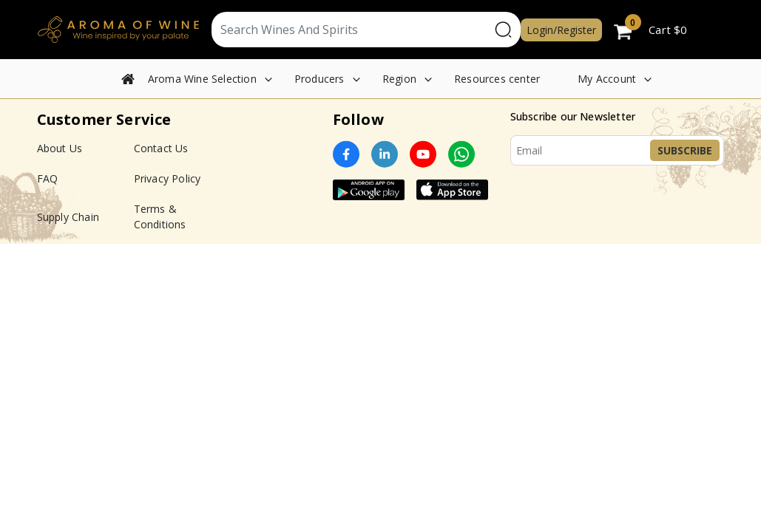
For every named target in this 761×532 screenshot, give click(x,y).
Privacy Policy (168, 178)
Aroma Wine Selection (202, 79)
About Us (60, 148)
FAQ (48, 178)
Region (399, 79)
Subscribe (685, 150)
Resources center (497, 79)
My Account (607, 79)
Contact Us (161, 148)
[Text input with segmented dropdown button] (351, 30)
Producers (319, 79)
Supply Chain (68, 217)
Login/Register (561, 30)
